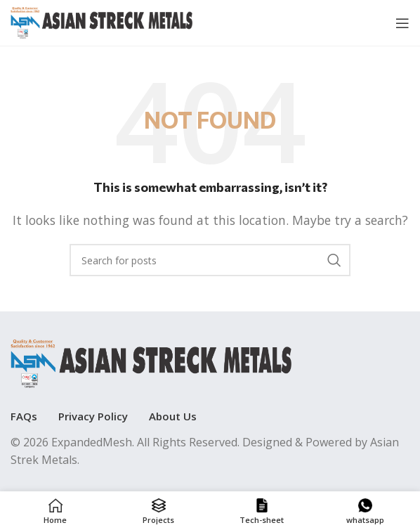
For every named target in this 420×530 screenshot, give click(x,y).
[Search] (210, 260)
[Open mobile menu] (402, 23)
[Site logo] (101, 22)
